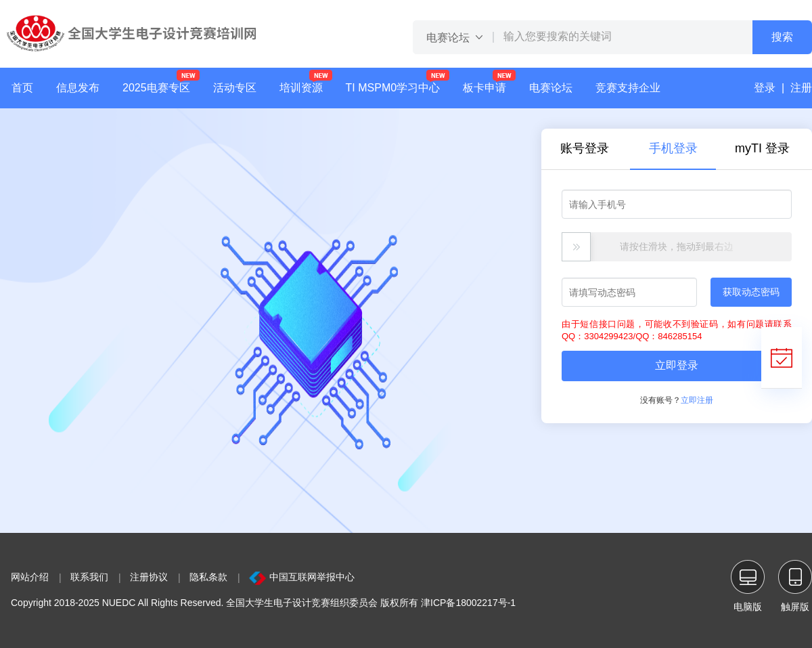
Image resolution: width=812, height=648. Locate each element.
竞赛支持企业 (628, 88)
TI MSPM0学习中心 (393, 88)
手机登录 (673, 148)
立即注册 (697, 400)
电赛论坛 (551, 88)
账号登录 (585, 148)
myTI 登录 (762, 148)
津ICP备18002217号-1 (468, 603)
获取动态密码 (751, 292)
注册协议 (149, 577)
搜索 (782, 37)
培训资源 (301, 88)
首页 (22, 88)
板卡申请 (489, 82)
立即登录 (677, 365)
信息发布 (78, 88)
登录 (765, 88)
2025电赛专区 (156, 88)
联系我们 (89, 577)
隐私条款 (208, 577)
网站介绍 (30, 577)
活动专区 (235, 88)
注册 (801, 88)
